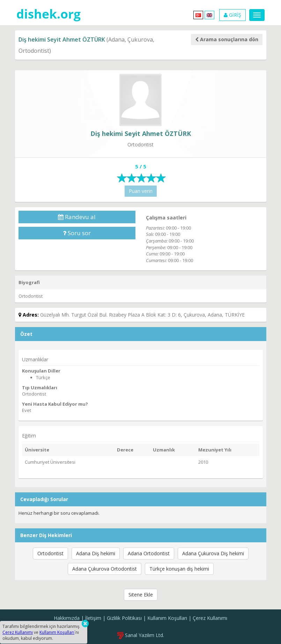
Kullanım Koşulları (167, 618)
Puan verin (141, 191)
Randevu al (77, 217)
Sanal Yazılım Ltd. (141, 635)
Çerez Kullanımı (210, 618)
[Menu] (257, 15)
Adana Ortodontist (149, 553)
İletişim (93, 618)
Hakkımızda (67, 618)
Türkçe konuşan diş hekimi (179, 569)
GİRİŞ (232, 15)
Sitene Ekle (141, 595)
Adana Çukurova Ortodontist (105, 569)
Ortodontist (50, 553)
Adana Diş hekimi (96, 553)
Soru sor (77, 233)
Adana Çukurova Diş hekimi (213, 553)
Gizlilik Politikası (124, 618)
